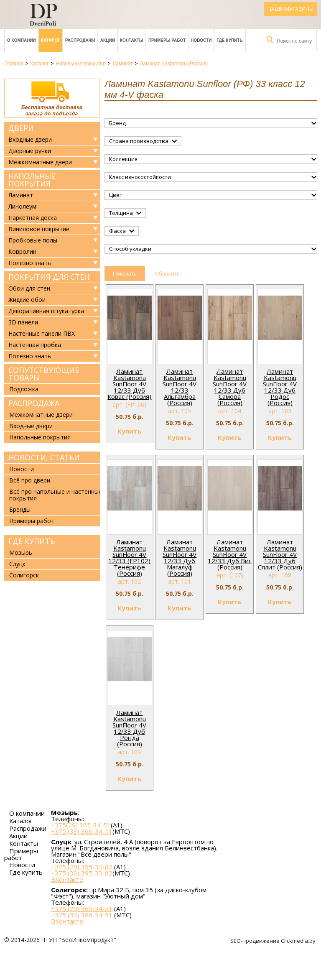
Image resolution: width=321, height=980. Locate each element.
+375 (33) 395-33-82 (82, 873)
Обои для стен (29, 288)
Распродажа (34, 403)
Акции (108, 40)
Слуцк (17, 564)
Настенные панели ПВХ (42, 334)
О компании (22, 40)
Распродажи (80, 40)
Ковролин (22, 252)
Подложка (24, 389)
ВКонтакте (67, 879)
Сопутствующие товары (44, 374)
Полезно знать (30, 263)
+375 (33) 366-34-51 (82, 831)
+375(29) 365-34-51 (81, 825)
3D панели (23, 322)
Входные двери (30, 140)
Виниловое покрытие (39, 229)
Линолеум (22, 207)
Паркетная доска (33, 218)
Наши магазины (290, 9)
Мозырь (21, 553)
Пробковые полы (33, 240)
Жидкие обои (27, 300)
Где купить (229, 40)
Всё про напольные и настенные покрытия (56, 495)
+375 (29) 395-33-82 (82, 867)
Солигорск (24, 575)
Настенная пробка (35, 345)
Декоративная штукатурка (46, 311)
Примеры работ (167, 40)
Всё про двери (30, 480)
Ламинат (21, 195)
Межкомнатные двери (40, 162)
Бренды (20, 509)
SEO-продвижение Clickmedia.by (274, 941)
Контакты (132, 40)
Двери (21, 128)
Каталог (51, 40)
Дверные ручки (30, 151)
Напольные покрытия (32, 180)
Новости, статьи (44, 457)
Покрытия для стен (49, 277)
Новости (201, 40)
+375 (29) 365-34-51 (82, 909)
